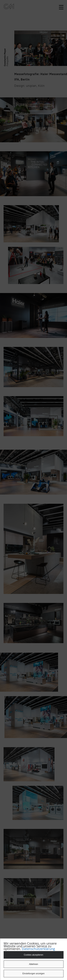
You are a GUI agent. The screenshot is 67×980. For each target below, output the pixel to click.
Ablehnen (33, 964)
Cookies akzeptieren (33, 955)
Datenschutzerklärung (38, 949)
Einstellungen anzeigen (33, 974)
